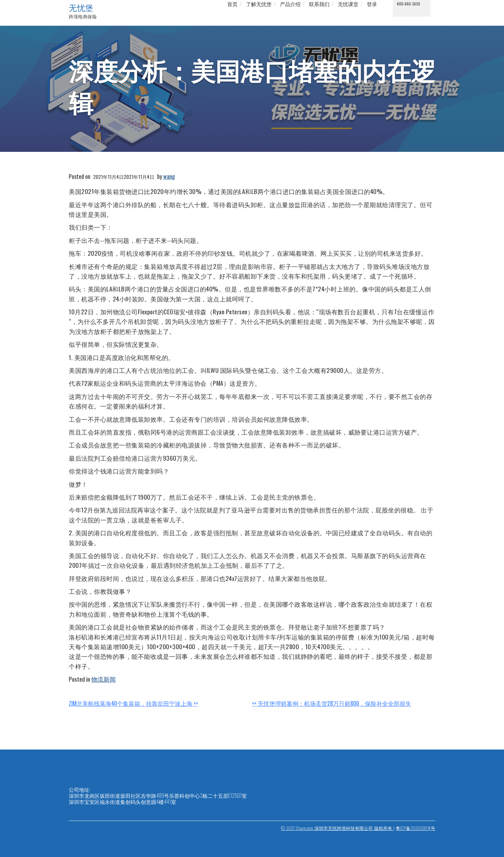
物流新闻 (104, 679)
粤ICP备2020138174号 (415, 828)
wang (169, 176)
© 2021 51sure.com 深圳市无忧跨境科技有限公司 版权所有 (337, 828)
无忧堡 (81, 7)
